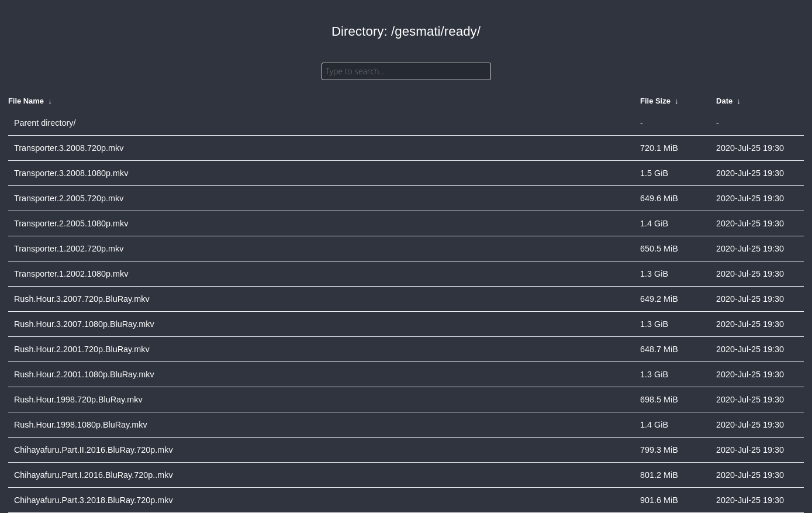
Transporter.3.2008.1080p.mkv (71, 173)
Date (724, 101)
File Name (26, 101)
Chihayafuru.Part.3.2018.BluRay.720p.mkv (94, 500)
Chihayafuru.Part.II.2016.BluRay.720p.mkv (94, 450)
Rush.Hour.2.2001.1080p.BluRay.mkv (84, 374)
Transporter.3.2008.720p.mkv (69, 148)
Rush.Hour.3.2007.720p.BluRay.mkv (82, 299)
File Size (655, 101)
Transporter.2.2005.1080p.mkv (71, 223)
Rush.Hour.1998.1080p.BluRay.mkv (81, 425)
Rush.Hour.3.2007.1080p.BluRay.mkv (84, 324)
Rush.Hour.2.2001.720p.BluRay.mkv (82, 349)
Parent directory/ (45, 123)
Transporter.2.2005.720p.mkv (69, 198)
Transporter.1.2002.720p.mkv (69, 249)
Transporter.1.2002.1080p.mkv (71, 274)
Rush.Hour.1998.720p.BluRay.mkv (78, 400)
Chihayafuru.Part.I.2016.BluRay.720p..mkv (94, 475)
